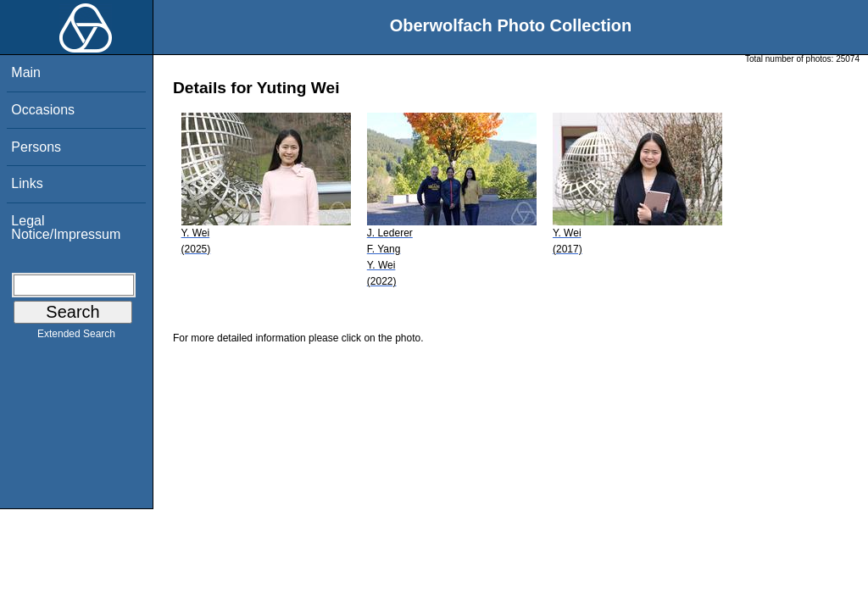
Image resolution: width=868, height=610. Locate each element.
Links (27, 183)
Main (26, 72)
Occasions (43, 110)
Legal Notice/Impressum (66, 227)
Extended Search (76, 337)
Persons (36, 147)
